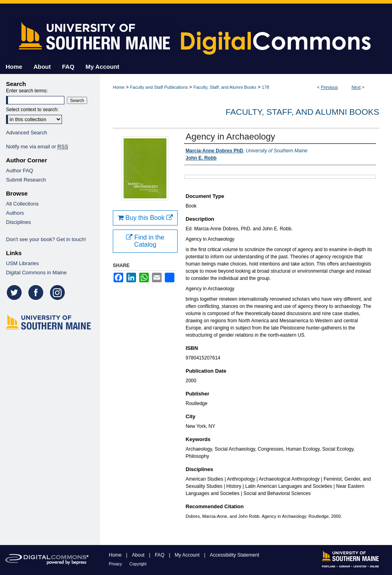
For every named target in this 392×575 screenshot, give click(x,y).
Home (119, 87)
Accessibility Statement (235, 555)
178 (266, 87)
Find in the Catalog (145, 241)
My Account (188, 555)
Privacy (116, 564)
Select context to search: (32, 110)
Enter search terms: (27, 91)
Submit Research (26, 180)
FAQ (160, 555)
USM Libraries (22, 263)
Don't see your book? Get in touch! (46, 239)
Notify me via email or (37, 147)
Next (356, 87)
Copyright (138, 564)
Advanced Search (27, 133)
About (139, 555)
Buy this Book (145, 218)
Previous (329, 87)
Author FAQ (20, 171)
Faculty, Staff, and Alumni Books (225, 87)
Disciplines (18, 222)
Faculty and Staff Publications (159, 87)
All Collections (22, 204)
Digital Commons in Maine (36, 273)
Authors (15, 213)
